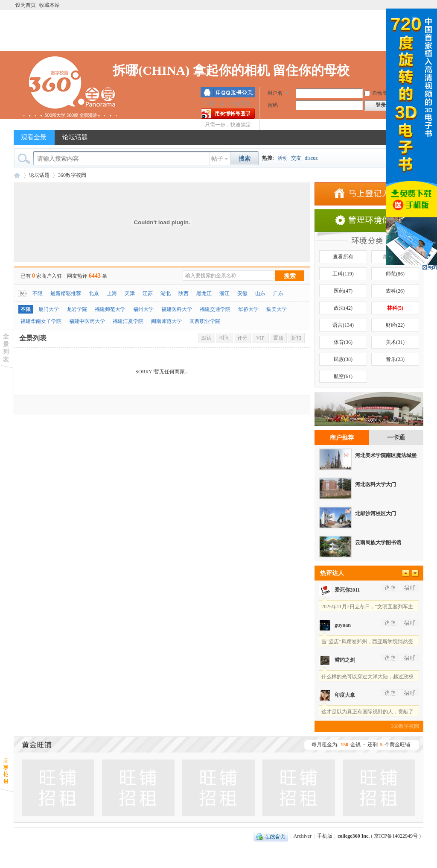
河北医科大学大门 (376, 484)
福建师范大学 (110, 309)
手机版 (325, 836)
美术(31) (395, 342)
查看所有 (343, 257)
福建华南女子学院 (41, 321)
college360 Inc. (354, 836)
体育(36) (343, 342)
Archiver (303, 836)
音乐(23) (395, 359)
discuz (311, 158)
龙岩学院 (77, 309)
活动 (283, 158)
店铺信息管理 (369, 220)
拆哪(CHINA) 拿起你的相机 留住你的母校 (231, 70)
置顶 (278, 338)
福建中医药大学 (87, 321)
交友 (296, 158)
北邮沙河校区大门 (376, 513)
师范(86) (395, 274)
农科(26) (395, 291)
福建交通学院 (215, 309)
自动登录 (379, 93)
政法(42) (343, 308)
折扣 (296, 338)
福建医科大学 (177, 309)
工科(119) (343, 274)
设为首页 (26, 5)
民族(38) (343, 359)
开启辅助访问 (374, 5)
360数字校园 (72, 175)
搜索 (290, 276)
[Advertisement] (218, 32)
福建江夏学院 (128, 321)
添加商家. (369, 194)
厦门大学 (49, 309)
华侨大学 (248, 309)
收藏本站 (50, 5)
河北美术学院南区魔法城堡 (386, 455)
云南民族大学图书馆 (378, 542)
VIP (260, 338)
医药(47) (343, 291)
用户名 (275, 93)
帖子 (217, 159)
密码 (273, 105)
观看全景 (34, 137)
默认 (207, 338)
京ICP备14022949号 (396, 836)
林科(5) (395, 308)
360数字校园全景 (17, 175)
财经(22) (395, 325)
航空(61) (343, 376)
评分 (242, 338)
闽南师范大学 (166, 321)
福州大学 (143, 309)
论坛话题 (75, 137)
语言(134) (343, 325)
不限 (38, 293)
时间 (224, 338)
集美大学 (277, 309)
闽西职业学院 (205, 321)
